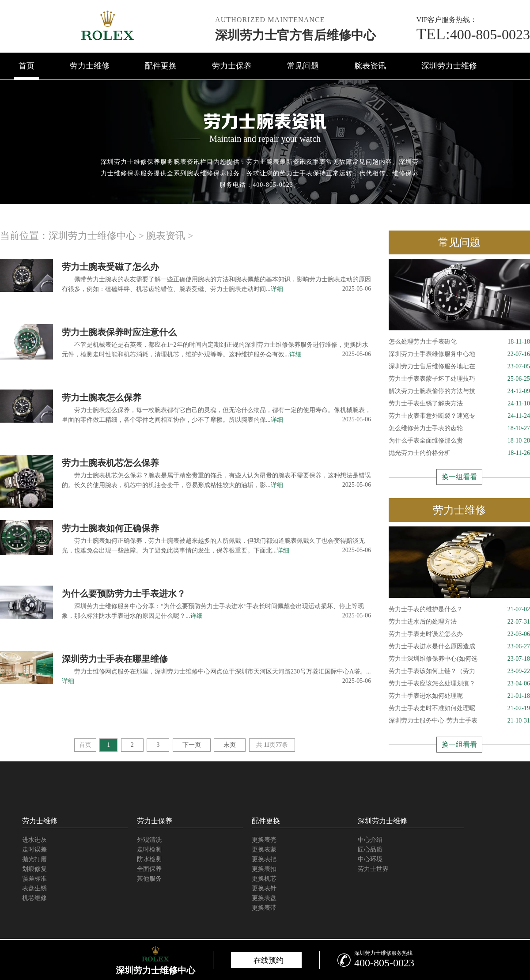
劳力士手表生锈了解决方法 (459, 404)
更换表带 (264, 908)
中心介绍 (370, 840)
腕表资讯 (370, 66)
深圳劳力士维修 (449, 66)
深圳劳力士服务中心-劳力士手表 (459, 721)
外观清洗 (149, 840)
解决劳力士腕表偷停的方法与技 (459, 391)
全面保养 (149, 869)
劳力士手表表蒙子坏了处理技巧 (459, 379)
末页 (230, 745)
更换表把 (264, 859)
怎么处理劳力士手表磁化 (459, 342)
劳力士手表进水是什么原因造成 (459, 647)
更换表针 (264, 888)
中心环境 (370, 859)
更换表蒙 (264, 849)
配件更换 (161, 66)
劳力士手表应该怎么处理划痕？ (459, 684)
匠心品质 (370, 849)
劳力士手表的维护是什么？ (459, 609)
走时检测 (149, 849)
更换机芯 (264, 879)
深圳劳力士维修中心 (92, 236)
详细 (277, 289)
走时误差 (34, 849)
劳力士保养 (232, 66)
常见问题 (303, 66)
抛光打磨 (34, 859)
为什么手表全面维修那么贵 (459, 441)
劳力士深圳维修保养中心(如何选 (459, 659)
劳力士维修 (90, 66)
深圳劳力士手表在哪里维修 (115, 659)
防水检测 (149, 859)
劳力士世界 (373, 869)
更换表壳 (264, 840)
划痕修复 (34, 869)
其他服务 (149, 879)
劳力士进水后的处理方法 (459, 622)
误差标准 (34, 879)
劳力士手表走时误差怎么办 (459, 634)
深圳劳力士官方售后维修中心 (295, 35)
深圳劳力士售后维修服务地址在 (459, 367)
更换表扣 (264, 869)
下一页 (192, 745)
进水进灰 (34, 840)
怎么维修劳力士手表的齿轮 (459, 428)
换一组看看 (459, 477)
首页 (26, 66)
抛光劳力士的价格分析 (459, 453)
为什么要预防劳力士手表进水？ (124, 594)
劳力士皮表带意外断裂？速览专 (459, 416)
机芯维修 (34, 898)
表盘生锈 (34, 888)
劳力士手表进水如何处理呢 (459, 696)
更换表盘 (264, 898)
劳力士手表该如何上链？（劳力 (459, 671)
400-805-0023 (473, 34)
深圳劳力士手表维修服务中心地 (459, 354)
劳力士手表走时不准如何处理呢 (459, 708)
